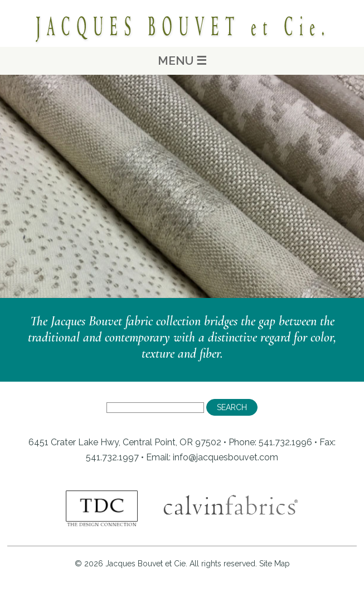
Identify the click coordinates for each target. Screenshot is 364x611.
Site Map (275, 564)
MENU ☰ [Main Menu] (182, 61)
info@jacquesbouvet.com (225, 457)
